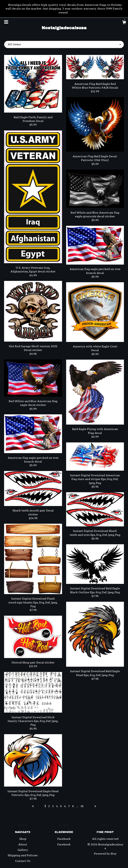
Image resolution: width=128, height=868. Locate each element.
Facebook (64, 839)
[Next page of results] (95, 806)
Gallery (23, 850)
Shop (23, 839)
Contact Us (23, 861)
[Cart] (124, 23)
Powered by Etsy (105, 854)
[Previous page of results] (33, 806)
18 (82, 806)
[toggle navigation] (6, 22)
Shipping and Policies (23, 855)
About (23, 844)
